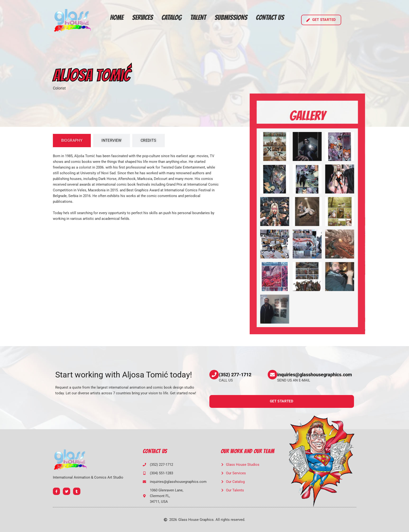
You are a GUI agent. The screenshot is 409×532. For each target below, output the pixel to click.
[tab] (72, 141)
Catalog (172, 17)
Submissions (231, 17)
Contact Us (270, 17)
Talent (198, 17)
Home (117, 17)
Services (142, 17)
